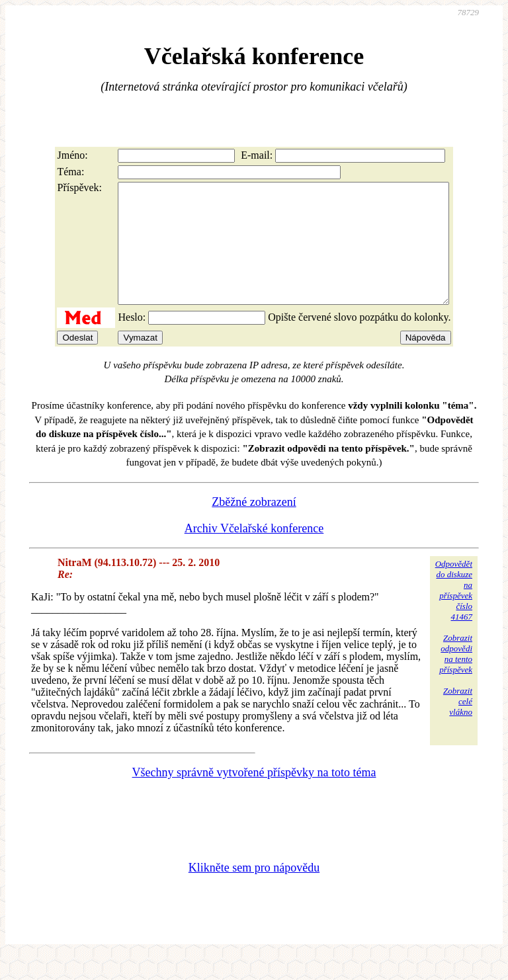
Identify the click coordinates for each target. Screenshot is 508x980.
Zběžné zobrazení (254, 526)
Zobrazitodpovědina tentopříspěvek (456, 677)
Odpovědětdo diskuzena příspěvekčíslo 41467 (454, 614)
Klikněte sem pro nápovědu (254, 891)
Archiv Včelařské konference (254, 552)
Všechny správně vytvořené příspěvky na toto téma (254, 796)
